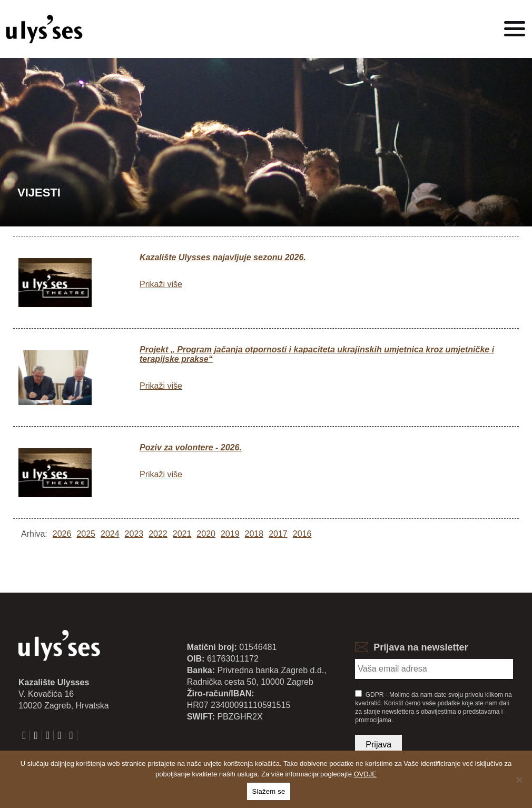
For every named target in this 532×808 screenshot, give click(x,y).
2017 (278, 534)
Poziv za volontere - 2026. (191, 447)
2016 (302, 534)
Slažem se (269, 791)
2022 (158, 534)
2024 (110, 534)
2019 (230, 534)
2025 (86, 534)
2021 (182, 534)
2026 (62, 534)
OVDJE (365, 774)
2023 (134, 534)
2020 (206, 534)
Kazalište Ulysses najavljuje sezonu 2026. (223, 257)
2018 (254, 534)
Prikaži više (161, 284)
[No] (519, 780)
